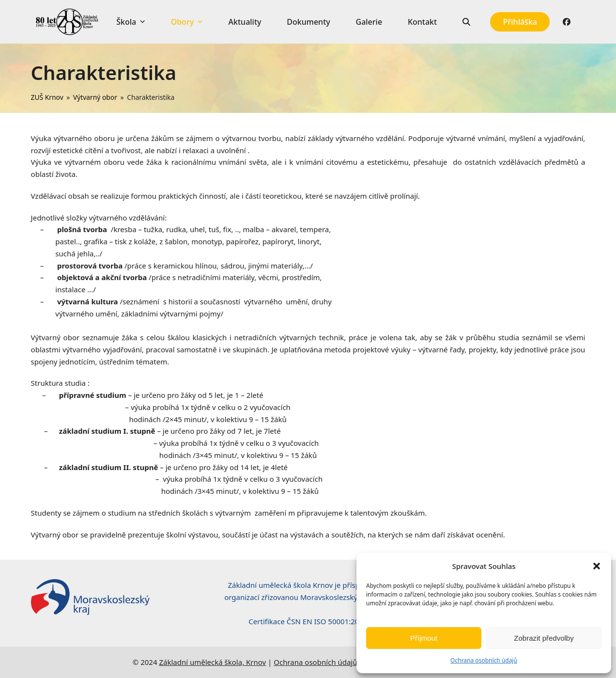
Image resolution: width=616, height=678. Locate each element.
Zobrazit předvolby (544, 638)
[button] (597, 566)
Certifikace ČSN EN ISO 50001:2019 (308, 621)
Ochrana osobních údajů (484, 660)
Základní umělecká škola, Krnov (212, 662)
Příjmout (424, 638)
